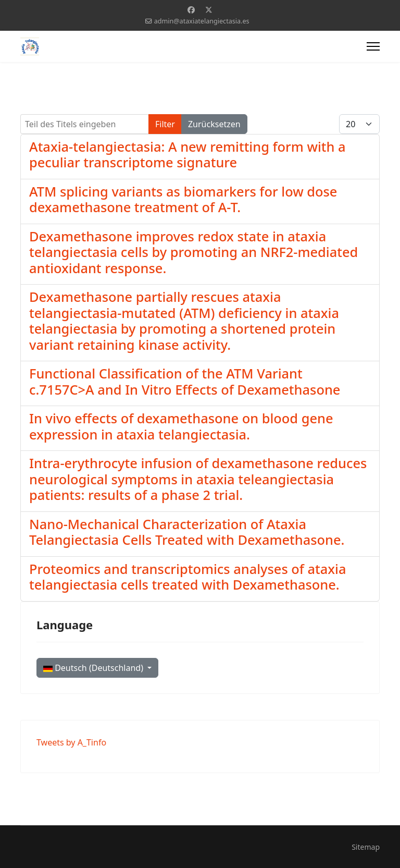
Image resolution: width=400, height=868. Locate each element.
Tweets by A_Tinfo (71, 742)
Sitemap (366, 847)
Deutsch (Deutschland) (94, 668)
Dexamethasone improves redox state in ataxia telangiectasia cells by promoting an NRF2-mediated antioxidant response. (193, 252)
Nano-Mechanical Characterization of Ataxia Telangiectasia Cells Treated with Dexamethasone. (187, 532)
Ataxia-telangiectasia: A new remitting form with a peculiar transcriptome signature (187, 154)
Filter (165, 124)
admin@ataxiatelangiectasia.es (202, 21)
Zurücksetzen (214, 124)
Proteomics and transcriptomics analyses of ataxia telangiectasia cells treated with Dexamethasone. (187, 577)
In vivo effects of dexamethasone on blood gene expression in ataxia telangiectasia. (181, 426)
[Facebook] (191, 10)
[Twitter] (209, 10)
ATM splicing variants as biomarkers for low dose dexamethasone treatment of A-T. (183, 199)
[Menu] (373, 46)
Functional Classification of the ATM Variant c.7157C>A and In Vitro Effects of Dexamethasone (185, 381)
